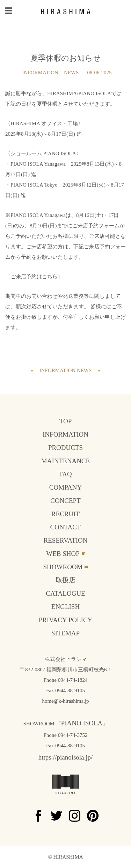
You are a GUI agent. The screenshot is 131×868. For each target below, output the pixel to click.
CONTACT (65, 527)
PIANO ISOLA (82, 723)
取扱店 (65, 580)
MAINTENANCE (65, 461)
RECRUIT (65, 514)
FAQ (65, 474)
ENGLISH (65, 607)
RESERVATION (66, 540)
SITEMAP (65, 633)
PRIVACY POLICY (66, 620)
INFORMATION (40, 73)
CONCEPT (65, 501)
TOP (66, 421)
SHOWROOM (63, 567)
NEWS (71, 73)
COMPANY (65, 487)
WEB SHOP (63, 554)
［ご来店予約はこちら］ (34, 277)
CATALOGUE (65, 593)
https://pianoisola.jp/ (66, 757)
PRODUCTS (65, 448)
